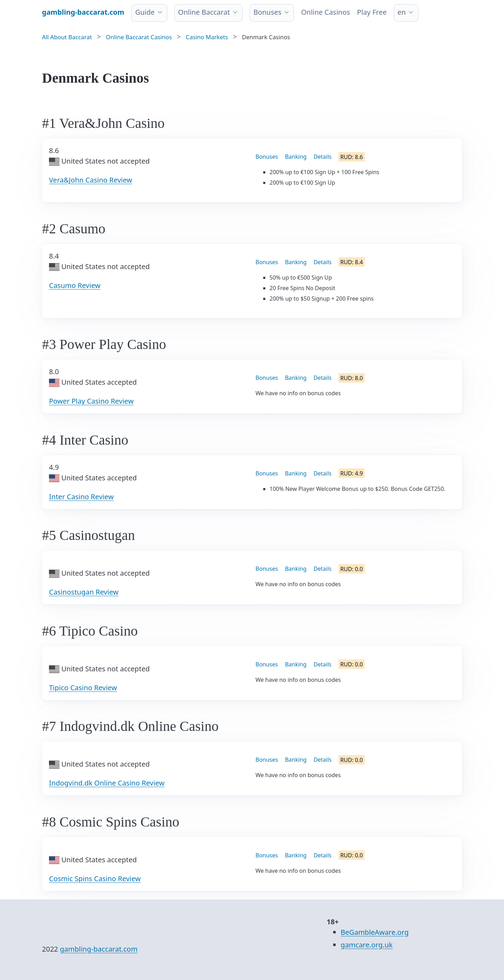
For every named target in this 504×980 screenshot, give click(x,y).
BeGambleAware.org (374, 932)
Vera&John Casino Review (91, 180)
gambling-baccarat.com (99, 949)
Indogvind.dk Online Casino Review (107, 783)
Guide (145, 12)
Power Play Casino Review (91, 401)
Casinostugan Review (84, 592)
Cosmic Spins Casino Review (95, 879)
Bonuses (267, 12)
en (402, 12)
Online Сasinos (325, 12)
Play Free (372, 12)
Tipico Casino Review (83, 688)
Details (323, 157)
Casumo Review (75, 285)
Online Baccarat (204, 12)
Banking (296, 157)
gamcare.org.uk (366, 945)
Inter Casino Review (81, 497)
